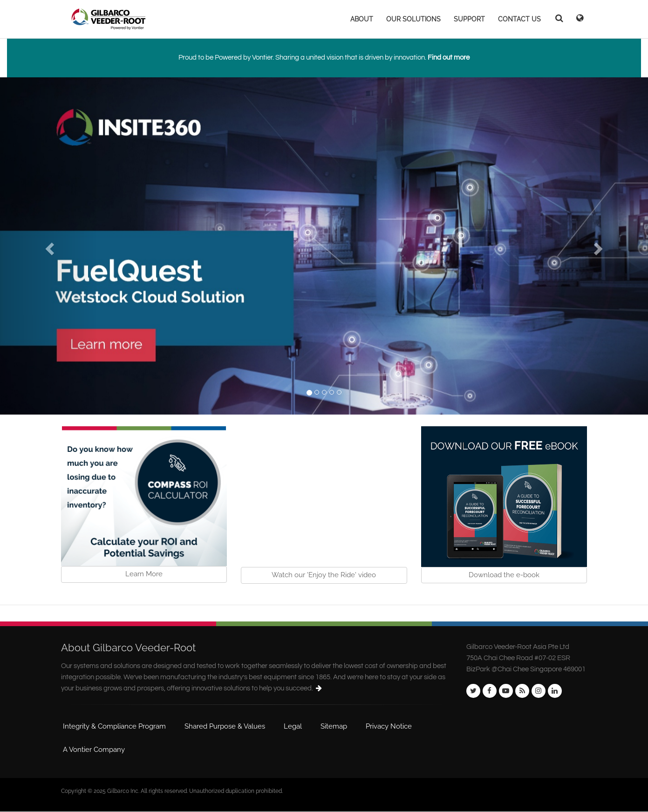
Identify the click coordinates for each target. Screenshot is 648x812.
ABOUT (362, 19)
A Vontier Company (94, 750)
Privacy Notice (389, 726)
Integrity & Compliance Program (114, 726)
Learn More (144, 574)
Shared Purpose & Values (225, 726)
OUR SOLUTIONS (413, 19)
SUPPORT (469, 19)
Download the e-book (504, 575)
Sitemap (334, 726)
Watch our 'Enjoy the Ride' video (324, 575)
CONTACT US (519, 19)
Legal (293, 726)
